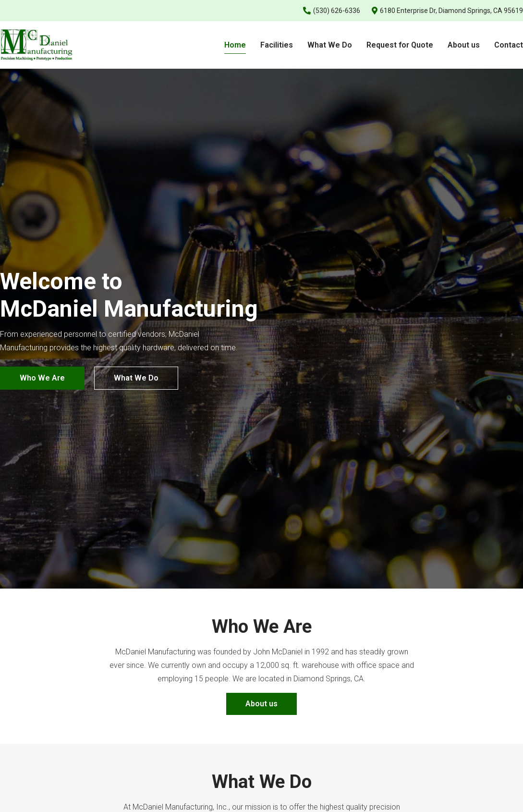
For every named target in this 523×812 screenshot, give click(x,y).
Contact (509, 45)
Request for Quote (400, 45)
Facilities (277, 45)
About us (464, 45)
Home (235, 45)
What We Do (330, 45)
